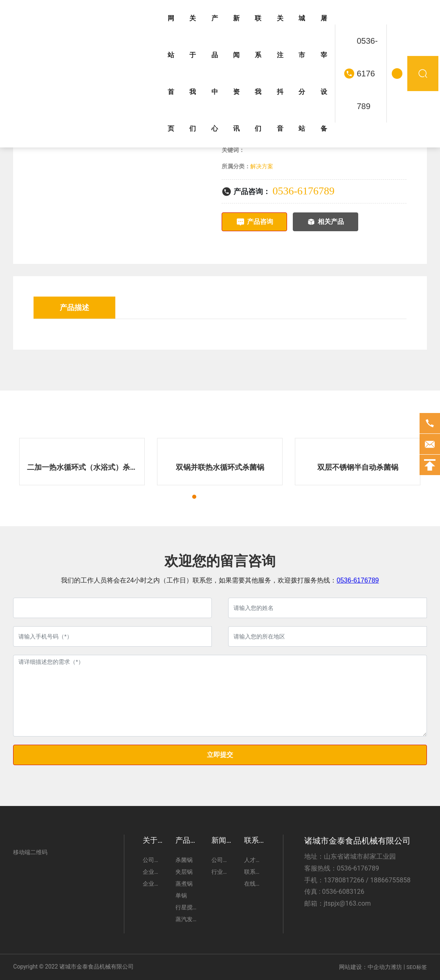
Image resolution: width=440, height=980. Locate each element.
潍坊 (396, 967)
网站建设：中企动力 (365, 967)
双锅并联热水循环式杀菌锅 (220, 467)
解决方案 (262, 166)
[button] (187, 497)
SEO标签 (417, 967)
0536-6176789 (367, 74)
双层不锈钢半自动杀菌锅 (358, 467)
